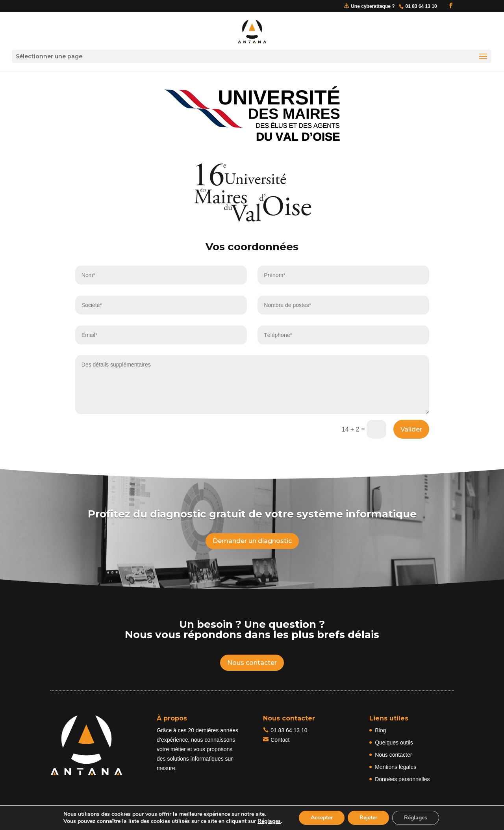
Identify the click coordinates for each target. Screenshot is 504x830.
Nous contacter (252, 663)
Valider (411, 429)
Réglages (269, 821)
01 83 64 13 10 (289, 730)
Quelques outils (394, 743)
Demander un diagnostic (252, 541)
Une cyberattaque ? (373, 6)
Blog (380, 730)
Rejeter (368, 818)
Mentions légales (396, 767)
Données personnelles (402, 779)
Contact (280, 740)
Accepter (322, 818)
